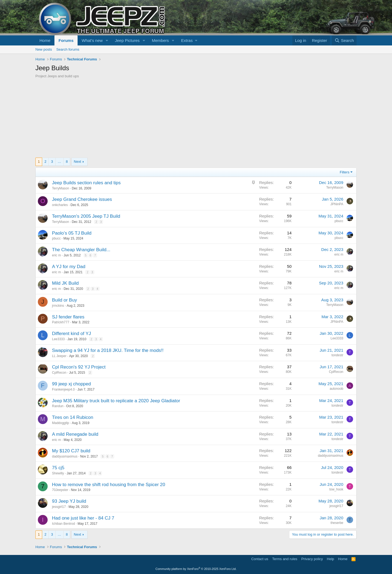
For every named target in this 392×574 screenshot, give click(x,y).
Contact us (260, 559)
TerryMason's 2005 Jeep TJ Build (86, 216)
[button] (107, 40)
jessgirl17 (59, 507)
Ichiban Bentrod (63, 524)
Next (77, 162)
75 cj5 (58, 468)
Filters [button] (344, 172)
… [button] (59, 162)
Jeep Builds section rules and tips (86, 183)
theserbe (337, 523)
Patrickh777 (61, 322)
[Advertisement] (196, 119)
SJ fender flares (68, 317)
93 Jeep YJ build (69, 501)
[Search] (344, 40)
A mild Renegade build (75, 434)
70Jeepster (60, 490)
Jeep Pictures (127, 40)
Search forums (68, 49)
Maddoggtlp (61, 423)
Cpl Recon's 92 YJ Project (79, 367)
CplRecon (59, 373)
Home (45, 40)
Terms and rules (285, 559)
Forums (66, 40)
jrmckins (58, 306)
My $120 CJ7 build (71, 451)
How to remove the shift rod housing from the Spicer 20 (109, 485)
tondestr (337, 355)
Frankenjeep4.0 (63, 389)
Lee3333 (58, 339)
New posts (44, 49)
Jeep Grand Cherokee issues (82, 199)
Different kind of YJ (71, 334)
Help (331, 559)
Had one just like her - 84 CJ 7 (83, 518)
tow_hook (336, 489)
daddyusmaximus (65, 456)
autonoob (336, 389)
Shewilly (58, 473)
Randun (58, 406)
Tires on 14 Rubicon (73, 417)
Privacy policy (312, 559)
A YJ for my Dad (69, 267)
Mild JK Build (65, 283)
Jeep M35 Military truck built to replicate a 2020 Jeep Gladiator (116, 401)
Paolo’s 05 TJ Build (72, 233)
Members (160, 40)
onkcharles (60, 205)
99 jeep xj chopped (71, 384)
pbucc (339, 221)
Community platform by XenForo (196, 569)
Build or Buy (65, 300)
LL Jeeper (59, 356)
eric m (56, 255)
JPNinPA (337, 204)
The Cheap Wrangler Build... (81, 250)
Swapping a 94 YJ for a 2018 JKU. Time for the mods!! (108, 350)
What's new (92, 40)
